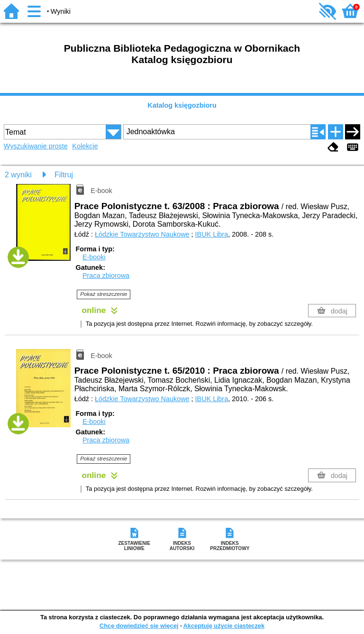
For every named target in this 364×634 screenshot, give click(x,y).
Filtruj (64, 175)
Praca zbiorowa (106, 276)
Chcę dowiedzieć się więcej (139, 626)
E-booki (94, 257)
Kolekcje (85, 146)
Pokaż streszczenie (104, 294)
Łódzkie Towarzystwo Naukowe (142, 234)
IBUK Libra (212, 234)
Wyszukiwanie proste (36, 146)
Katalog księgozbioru (182, 105)
